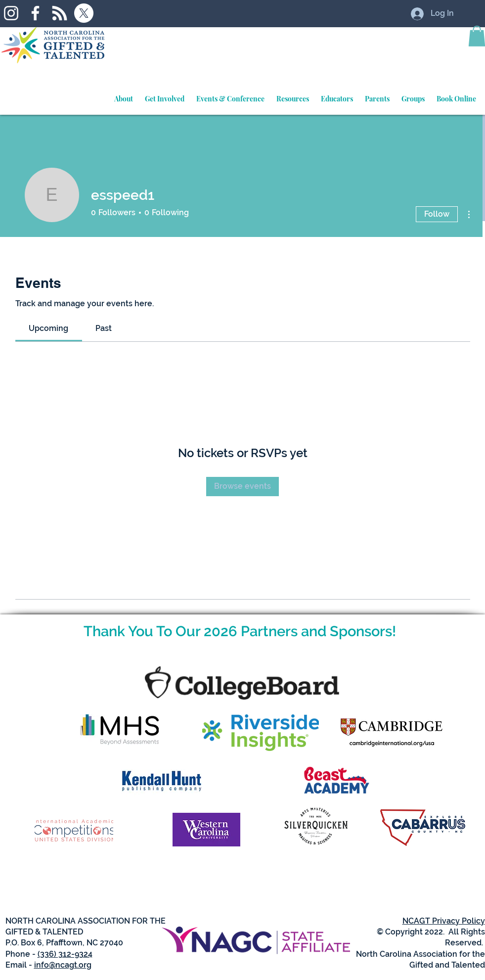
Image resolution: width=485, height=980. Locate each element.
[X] (84, 13)
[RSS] (60, 13)
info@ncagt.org (63, 965)
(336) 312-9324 (65, 954)
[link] (48, 328)
